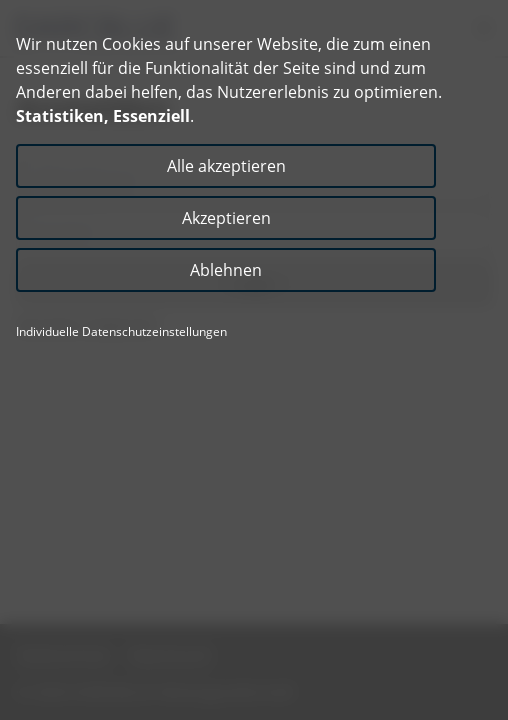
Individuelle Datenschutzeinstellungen (121, 332)
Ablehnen (226, 270)
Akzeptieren (226, 218)
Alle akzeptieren (226, 166)
